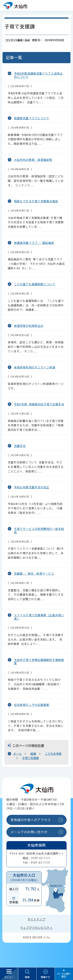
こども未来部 (53, 754)
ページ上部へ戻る (64, 975)
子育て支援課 (31, 758)
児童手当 (20, 446)
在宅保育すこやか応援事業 (32, 705)
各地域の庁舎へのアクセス (31, 820)
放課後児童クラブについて (32, 118)
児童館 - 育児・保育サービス (34, 574)
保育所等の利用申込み (29, 326)
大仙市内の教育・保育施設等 (33, 160)
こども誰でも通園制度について (35, 284)
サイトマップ (36, 919)
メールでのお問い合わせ (29, 832)
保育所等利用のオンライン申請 (35, 367)
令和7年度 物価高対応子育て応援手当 (39, 404)
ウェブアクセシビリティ (36, 928)
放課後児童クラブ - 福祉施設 (34, 243)
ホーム (17, 754)
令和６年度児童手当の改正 (32, 487)
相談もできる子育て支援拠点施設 (36, 201)
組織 (33, 754)
